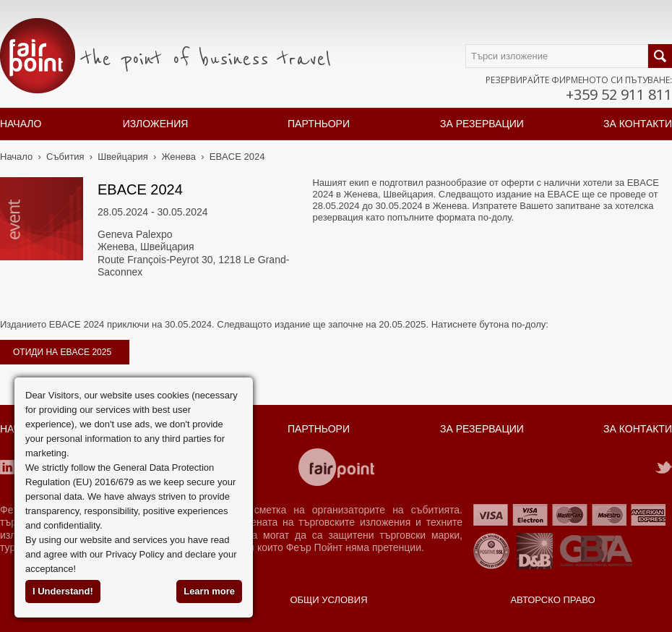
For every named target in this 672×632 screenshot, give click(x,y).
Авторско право (552, 600)
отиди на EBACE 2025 (62, 352)
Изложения (156, 124)
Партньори (319, 124)
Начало (21, 124)
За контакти (638, 124)
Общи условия (328, 600)
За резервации (482, 124)
